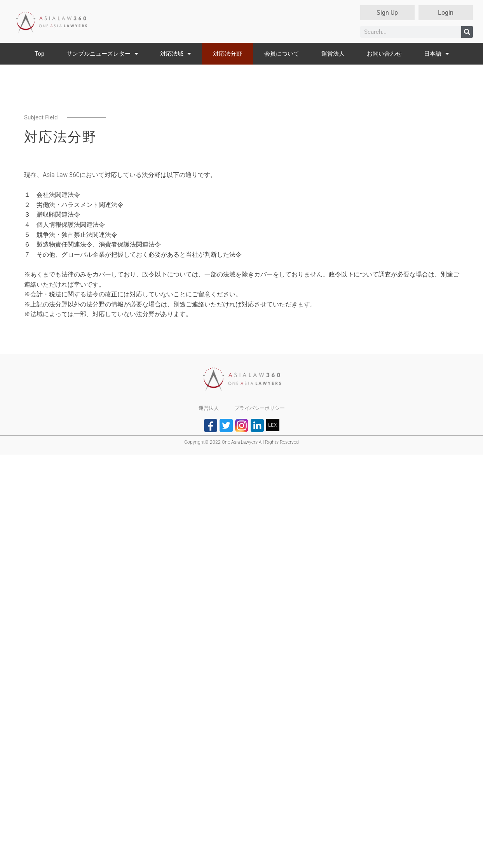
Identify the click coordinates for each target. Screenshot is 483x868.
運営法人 (333, 54)
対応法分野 (228, 54)
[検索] (467, 32)
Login (446, 13)
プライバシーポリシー (260, 408)
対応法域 (175, 54)
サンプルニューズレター (102, 54)
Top (39, 54)
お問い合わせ (384, 54)
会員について (282, 54)
